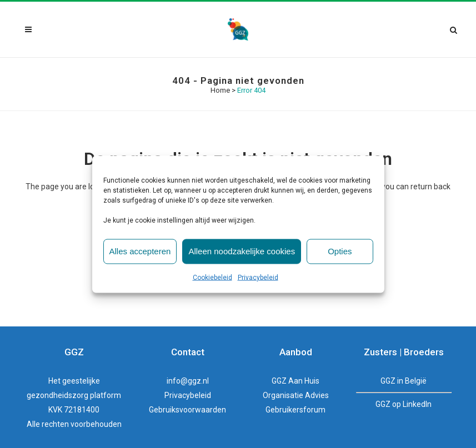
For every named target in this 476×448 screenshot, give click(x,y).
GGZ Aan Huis (295, 381)
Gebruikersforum (295, 410)
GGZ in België (404, 381)
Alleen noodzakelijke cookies (242, 251)
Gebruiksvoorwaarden (187, 410)
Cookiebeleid (212, 277)
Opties (340, 251)
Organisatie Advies (296, 395)
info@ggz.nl (188, 381)
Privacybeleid (258, 277)
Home (220, 90)
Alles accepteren (140, 251)
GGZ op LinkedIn (404, 404)
